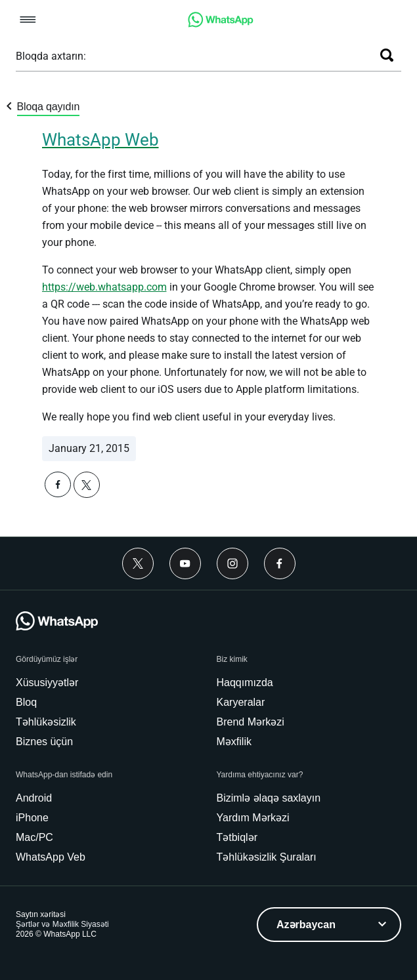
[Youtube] (185, 563)
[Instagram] (232, 563)
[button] (28, 21)
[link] (221, 24)
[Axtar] (387, 55)
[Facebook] (280, 563)
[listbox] (329, 925)
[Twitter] (138, 563)
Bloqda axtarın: (51, 56)
